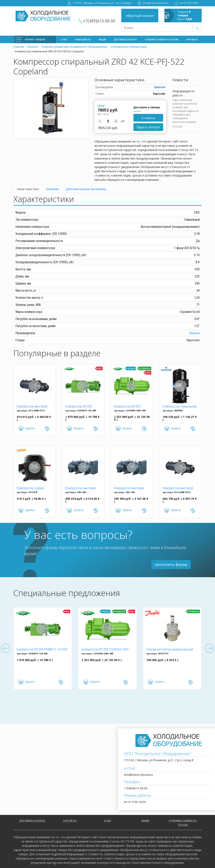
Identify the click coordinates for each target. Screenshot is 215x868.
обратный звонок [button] (140, 16)
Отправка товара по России (161, 39)
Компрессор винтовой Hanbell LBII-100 (129, 488)
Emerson (160, 87)
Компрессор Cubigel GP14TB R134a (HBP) (31, 488)
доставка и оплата (125, 39)
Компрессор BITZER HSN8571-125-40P (79, 407)
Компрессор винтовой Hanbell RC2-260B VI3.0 (32, 407)
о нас (107, 820)
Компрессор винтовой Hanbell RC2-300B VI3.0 (178, 488)
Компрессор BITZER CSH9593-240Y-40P (127, 407)
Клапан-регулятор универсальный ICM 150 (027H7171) (170, 650)
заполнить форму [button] (171, 564)
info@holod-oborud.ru (155, 3)
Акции (102, 39)
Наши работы (83, 39)
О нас (64, 39)
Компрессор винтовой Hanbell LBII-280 (81, 488)
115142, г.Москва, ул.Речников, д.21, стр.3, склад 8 (102, 3)
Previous (5, 649)
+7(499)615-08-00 (99, 21)
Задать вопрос (148, 127)
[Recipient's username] (157, 28)
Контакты (192, 39)
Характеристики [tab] (28, 189)
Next (210, 649)
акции (145, 820)
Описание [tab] (52, 189)
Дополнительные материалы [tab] (86, 189)
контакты (70, 820)
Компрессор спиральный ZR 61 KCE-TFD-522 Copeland (180, 407)
